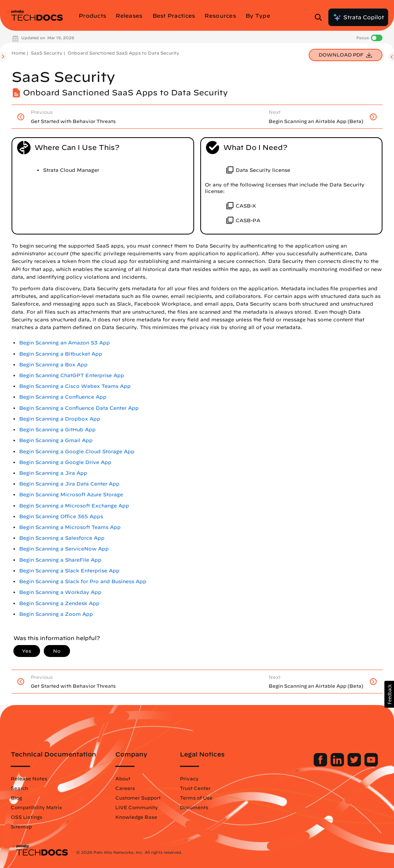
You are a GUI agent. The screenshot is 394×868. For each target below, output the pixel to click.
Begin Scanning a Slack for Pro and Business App (83, 581)
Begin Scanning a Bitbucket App (61, 354)
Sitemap (21, 826)
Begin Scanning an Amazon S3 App (65, 343)
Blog (16, 798)
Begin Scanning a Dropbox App (60, 419)
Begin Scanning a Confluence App (63, 397)
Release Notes (29, 778)
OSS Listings (27, 817)
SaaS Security (47, 53)
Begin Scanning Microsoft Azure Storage (71, 495)
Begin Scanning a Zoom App (56, 614)
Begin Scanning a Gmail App (56, 440)
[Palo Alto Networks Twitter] (355, 765)
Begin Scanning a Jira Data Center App (69, 484)
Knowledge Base (136, 817)
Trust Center (195, 788)
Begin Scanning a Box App (53, 365)
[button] (389, 694)
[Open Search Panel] (321, 17)
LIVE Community (137, 807)
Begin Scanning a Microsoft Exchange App (74, 506)
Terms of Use (196, 798)
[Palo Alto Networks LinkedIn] (338, 765)
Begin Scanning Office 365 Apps (61, 516)
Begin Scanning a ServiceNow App (64, 549)
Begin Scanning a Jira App (53, 473)
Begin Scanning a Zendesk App (59, 603)
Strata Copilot (358, 17)
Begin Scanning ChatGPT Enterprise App (72, 375)
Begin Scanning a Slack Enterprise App (69, 571)
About (123, 778)
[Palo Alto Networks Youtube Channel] (371, 765)
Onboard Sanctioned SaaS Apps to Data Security (123, 53)
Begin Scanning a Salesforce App (62, 538)
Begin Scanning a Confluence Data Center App (79, 408)
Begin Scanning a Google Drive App (65, 462)
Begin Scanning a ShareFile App (60, 560)
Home (18, 53)
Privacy (189, 778)
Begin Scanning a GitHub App (57, 430)
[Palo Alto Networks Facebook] (321, 765)
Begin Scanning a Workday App (60, 592)
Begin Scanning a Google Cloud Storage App (77, 451)
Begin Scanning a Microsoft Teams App (70, 527)
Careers (125, 788)
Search (19, 788)
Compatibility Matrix (36, 807)
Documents (194, 807)
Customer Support (138, 798)
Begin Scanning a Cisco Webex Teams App (75, 386)
